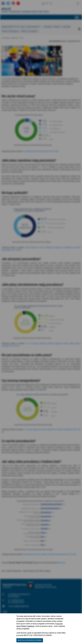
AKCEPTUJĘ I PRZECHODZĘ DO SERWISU (30, 640)
